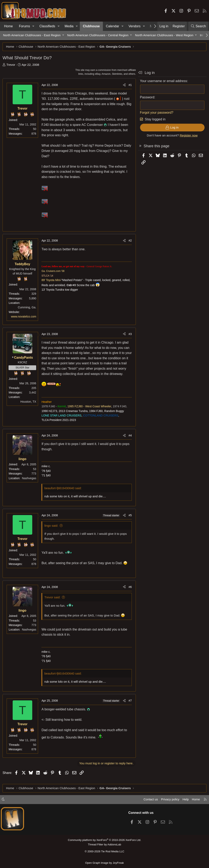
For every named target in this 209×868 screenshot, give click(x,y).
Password (147, 98)
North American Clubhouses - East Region (32, 35)
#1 (130, 86)
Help (185, 800)
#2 (130, 241)
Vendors (135, 26)
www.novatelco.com (24, 317)
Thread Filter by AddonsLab (104, 845)
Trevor (11, 65)
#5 (130, 521)
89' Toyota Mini (52, 281)
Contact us (150, 800)
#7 (130, 706)
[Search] (198, 26)
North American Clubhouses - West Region (164, 35)
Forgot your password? (156, 113)
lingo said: (52, 531)
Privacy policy (169, 800)
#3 (130, 334)
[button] (33, 26)
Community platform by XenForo (104, 840)
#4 (130, 441)
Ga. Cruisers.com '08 (53, 272)
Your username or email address (163, 82)
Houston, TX (29, 402)
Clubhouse (91, 26)
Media (69, 26)
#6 (130, 593)
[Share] (124, 86)
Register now (188, 136)
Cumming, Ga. (28, 308)
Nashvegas (30, 484)
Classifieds (47, 26)
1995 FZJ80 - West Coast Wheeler (90, 412)
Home (8, 26)
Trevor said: (53, 603)
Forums (24, 26)
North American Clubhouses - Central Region (98, 35)
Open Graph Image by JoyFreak (104, 863)
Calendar (113, 26)
